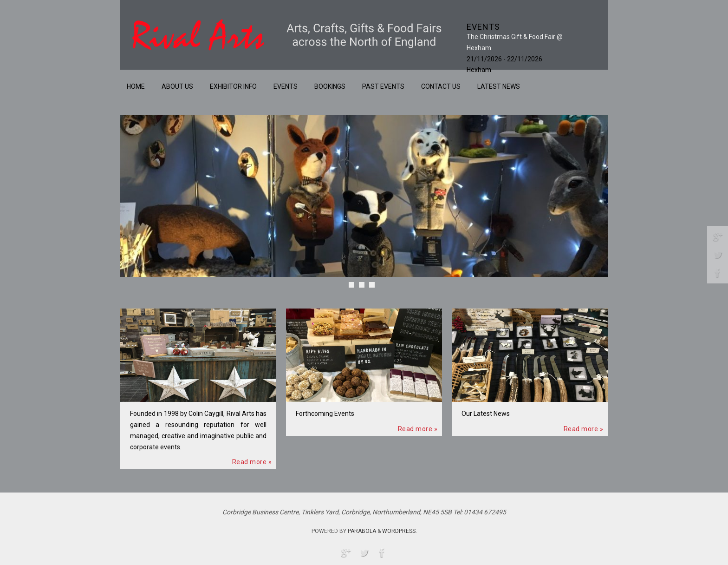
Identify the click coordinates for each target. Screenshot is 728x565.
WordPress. (400, 531)
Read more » (252, 462)
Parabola (362, 531)
